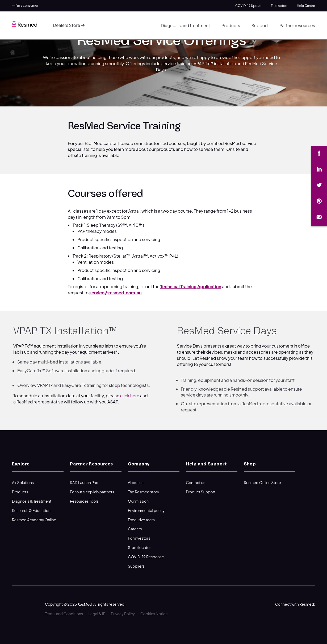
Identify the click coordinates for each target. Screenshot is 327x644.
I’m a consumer (25, 5)
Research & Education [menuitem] (31, 510)
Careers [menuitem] (135, 529)
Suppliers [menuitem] (136, 566)
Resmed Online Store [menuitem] (262, 482)
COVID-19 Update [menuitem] (249, 6)
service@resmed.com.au (116, 293)
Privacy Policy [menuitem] (123, 614)
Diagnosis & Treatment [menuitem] (32, 501)
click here (130, 396)
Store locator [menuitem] (139, 547)
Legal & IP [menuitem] (97, 614)
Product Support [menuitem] (201, 492)
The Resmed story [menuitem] (143, 492)
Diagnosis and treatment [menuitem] (186, 25)
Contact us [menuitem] (196, 482)
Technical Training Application (191, 286)
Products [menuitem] (231, 25)
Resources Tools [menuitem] (84, 501)
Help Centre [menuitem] (306, 6)
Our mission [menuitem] (138, 501)
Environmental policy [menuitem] (146, 510)
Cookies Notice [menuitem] (154, 614)
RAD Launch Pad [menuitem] (84, 482)
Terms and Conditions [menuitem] (64, 614)
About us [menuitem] (136, 482)
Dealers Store (69, 25)
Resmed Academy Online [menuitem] (34, 520)
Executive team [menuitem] (141, 520)
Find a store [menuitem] (280, 6)
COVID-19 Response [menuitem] (146, 557)
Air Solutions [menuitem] (23, 482)
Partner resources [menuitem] (297, 25)
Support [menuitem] (260, 25)
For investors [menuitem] (139, 538)
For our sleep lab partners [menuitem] (92, 492)
